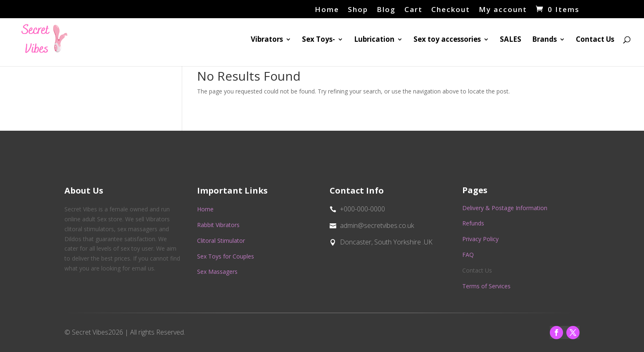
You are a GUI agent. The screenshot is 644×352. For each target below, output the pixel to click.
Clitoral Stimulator (221, 241)
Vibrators (267, 40)
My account (503, 10)
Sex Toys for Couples (226, 256)
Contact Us (595, 40)
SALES (511, 40)
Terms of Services (486, 286)
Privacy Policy (480, 239)
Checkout (451, 10)
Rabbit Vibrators (218, 225)
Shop (358, 10)
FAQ (468, 255)
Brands (544, 40)
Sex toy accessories (447, 40)
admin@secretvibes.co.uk (377, 225)
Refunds (473, 223)
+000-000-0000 (362, 209)
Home (327, 10)
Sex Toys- (318, 40)
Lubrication (374, 40)
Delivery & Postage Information (505, 208)
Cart (413, 10)
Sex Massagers (217, 272)
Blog (386, 10)
